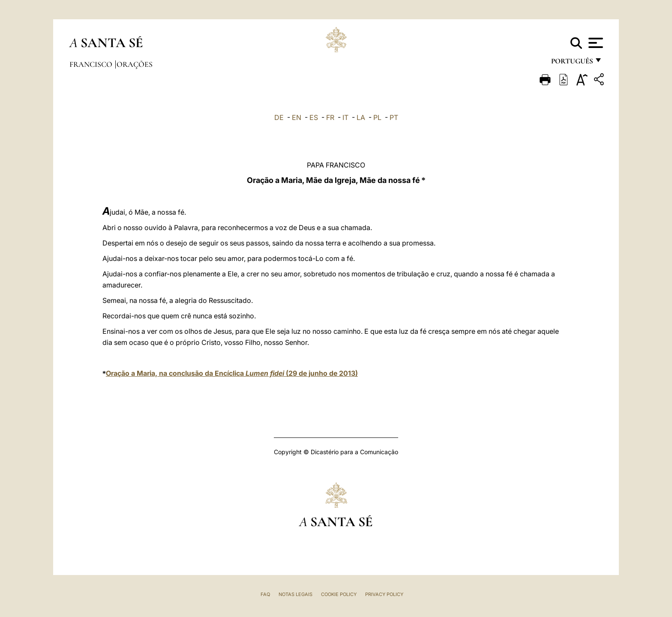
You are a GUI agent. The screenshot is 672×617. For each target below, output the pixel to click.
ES (314, 117)
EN (297, 117)
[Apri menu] (595, 43)
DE (279, 117)
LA (361, 117)
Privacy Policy (384, 594)
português (572, 63)
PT (394, 117)
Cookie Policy (339, 594)
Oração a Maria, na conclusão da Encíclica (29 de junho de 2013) (232, 373)
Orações (135, 64)
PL (377, 117)
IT (345, 117)
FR (330, 117)
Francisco (92, 64)
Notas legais (295, 594)
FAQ (265, 594)
